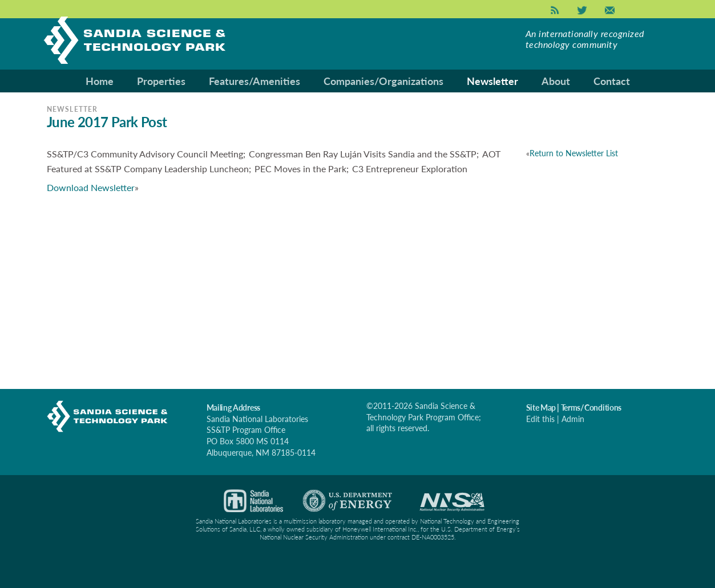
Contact (612, 81)
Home (100, 81)
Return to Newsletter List (574, 153)
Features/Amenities (255, 81)
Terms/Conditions (591, 407)
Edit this (540, 419)
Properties (161, 81)
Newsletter (492, 81)
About (556, 81)
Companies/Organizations (383, 81)
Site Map (541, 407)
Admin (573, 419)
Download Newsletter (91, 187)
